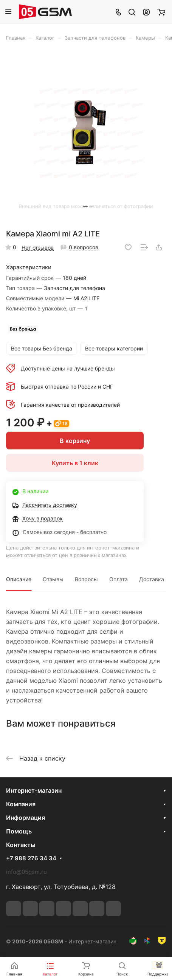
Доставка (152, 579)
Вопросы (86, 579)
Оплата (119, 579)
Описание (19, 579)
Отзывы (53, 579)
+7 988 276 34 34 (31, 858)
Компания (21, 804)
